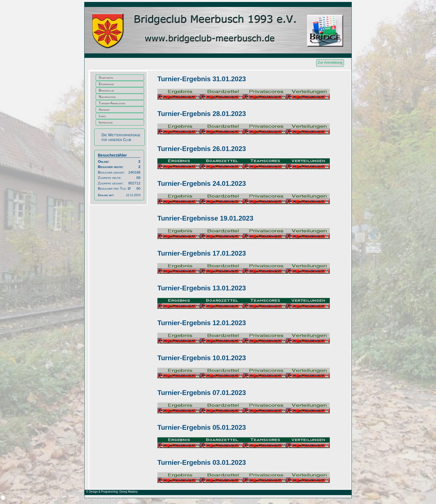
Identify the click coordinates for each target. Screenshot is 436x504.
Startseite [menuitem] (106, 78)
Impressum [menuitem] (106, 122)
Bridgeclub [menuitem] (106, 90)
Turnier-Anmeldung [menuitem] (112, 103)
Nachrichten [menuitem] (107, 97)
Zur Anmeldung (330, 62)
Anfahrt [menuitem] (104, 110)
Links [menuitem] (102, 116)
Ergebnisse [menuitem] (106, 84)
